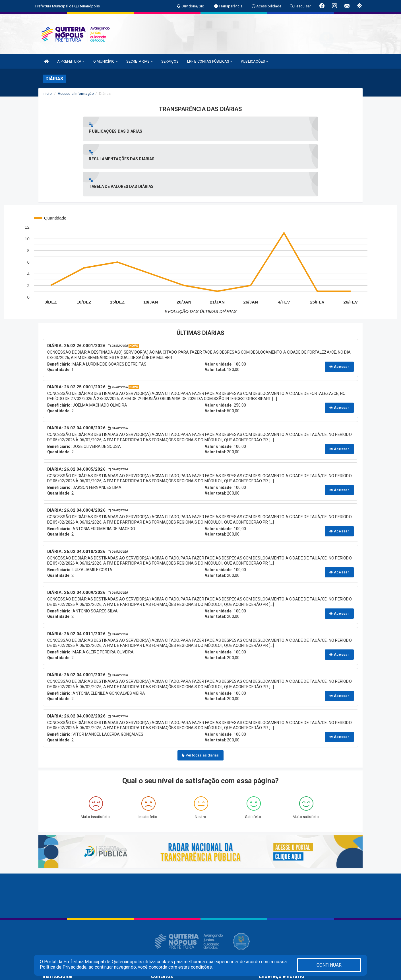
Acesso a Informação (76, 94)
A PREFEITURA (71, 61)
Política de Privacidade (63, 967)
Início (47, 94)
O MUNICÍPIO (106, 61)
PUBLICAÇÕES (255, 61)
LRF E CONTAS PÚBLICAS (210, 61)
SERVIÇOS (170, 61)
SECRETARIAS (139, 61)
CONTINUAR (329, 965)
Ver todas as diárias (200, 700)
